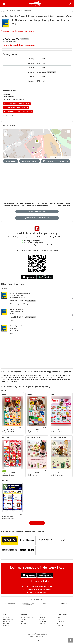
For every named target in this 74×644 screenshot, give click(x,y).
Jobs (59, 617)
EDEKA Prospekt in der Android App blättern (37, 586)
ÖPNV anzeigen (11, 161)
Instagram (42, 621)
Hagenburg (5, 16)
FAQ (23, 621)
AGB (59, 623)
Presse (59, 619)
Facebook (42, 617)
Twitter (41, 619)
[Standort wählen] (70, 4)
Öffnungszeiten (8, 619)
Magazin (6, 625)
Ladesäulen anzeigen (30, 161)
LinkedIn (42, 623)
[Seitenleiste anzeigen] (71, 640)
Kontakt (24, 623)
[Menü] (4, 4)
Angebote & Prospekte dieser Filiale (17, 104)
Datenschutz (61, 621)
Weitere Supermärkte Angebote (37, 218)
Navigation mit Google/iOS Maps (55, 161)
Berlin (42, 5)
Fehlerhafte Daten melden (12, 116)
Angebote (6, 623)
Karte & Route (9, 125)
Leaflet (53, 157)
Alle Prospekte (37, 523)
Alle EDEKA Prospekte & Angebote (16, 108)
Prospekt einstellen (28, 617)
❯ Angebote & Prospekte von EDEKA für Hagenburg (18, 31)
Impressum (61, 625)
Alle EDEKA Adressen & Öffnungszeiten (18, 111)
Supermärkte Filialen (17, 16)
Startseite (6, 617)
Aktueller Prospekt (37, 212)
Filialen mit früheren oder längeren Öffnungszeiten (19, 45)
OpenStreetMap (61, 157)
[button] (69, 132)
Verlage (24, 619)
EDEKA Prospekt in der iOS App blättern (37, 589)
